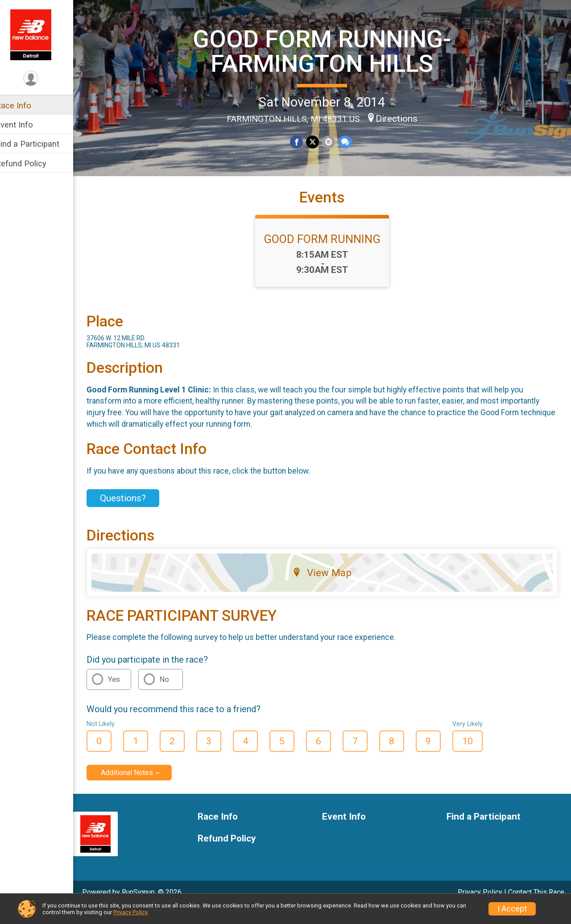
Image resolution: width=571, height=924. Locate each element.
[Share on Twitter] (318, 142)
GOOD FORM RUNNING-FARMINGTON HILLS (328, 51)
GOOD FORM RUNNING (328, 255)
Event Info (26, 125)
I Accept (512, 909)
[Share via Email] (334, 142)
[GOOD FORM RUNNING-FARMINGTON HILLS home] (42, 34)
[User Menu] (43, 79)
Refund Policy (33, 163)
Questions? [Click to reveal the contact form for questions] (134, 514)
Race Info (25, 105)
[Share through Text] (350, 142)
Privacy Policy (130, 912)
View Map (328, 588)
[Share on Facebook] (303, 142)
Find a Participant (39, 144)
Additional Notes (139, 788)
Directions (402, 118)
